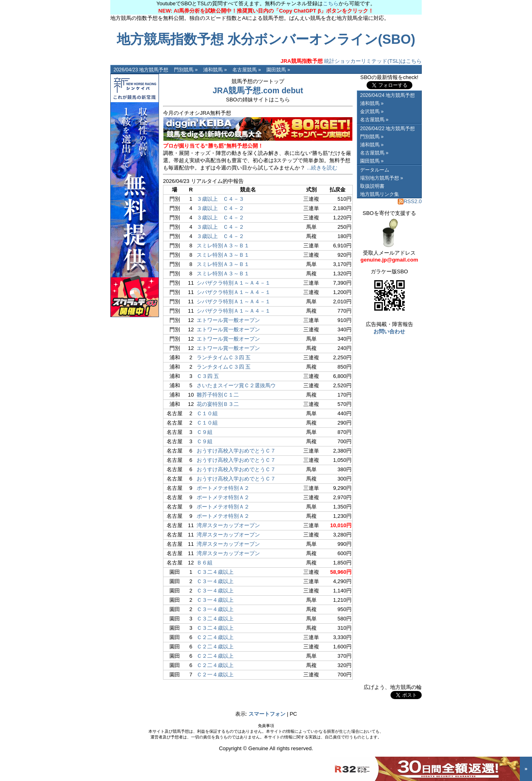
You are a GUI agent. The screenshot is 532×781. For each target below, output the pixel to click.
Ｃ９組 (205, 432)
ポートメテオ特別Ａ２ (223, 488)
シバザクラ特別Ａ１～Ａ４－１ (234, 283)
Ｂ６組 (205, 563)
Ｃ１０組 (207, 413)
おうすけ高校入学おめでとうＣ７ (236, 451)
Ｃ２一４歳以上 (215, 675)
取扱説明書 (372, 186)
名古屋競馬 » (247, 70)
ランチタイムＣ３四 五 (224, 357)
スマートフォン (267, 714)
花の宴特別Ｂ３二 (218, 404)
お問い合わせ (389, 331)
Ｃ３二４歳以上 (215, 572)
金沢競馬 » (372, 112)
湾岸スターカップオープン (228, 525)
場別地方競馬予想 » (382, 178)
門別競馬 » (186, 70)
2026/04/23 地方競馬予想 (141, 70)
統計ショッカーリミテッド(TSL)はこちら (351, 61)
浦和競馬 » (215, 70)
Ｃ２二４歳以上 (215, 637)
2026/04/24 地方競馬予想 (387, 95)
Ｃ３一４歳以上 (215, 581)
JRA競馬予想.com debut (258, 90)
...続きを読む (322, 168)
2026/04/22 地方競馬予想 (387, 129)
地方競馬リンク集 (380, 194)
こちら (331, 3)
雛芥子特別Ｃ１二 (218, 395)
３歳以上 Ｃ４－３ (220, 199)
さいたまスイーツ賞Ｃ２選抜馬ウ (236, 385)
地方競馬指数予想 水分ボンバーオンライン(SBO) (266, 39)
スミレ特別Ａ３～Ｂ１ (223, 246)
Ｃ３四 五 (208, 376)
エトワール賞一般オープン (228, 320)
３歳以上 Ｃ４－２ (220, 208)
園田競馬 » (278, 70)
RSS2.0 (410, 201)
